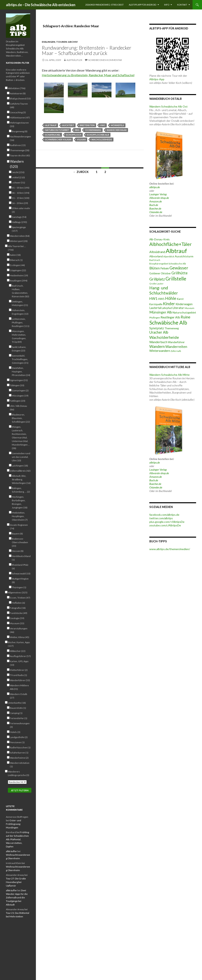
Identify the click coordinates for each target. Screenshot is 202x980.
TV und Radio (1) (18, 675)
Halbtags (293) (19, 222)
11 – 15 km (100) (21, 198)
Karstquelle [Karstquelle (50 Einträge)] (156, 304)
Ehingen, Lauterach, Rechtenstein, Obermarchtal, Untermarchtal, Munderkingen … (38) (21, 437)
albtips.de (155, 187)
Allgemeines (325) (18, 592)
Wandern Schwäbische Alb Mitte (169, 375)
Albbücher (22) (18, 651)
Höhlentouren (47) (20, 117)
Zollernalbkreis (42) (20, 471)
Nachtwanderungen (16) (20, 138)
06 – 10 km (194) (21, 193)
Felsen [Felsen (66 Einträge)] (165, 268)
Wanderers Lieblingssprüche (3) (19, 773)
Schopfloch (74, 135)
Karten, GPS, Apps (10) (19, 663)
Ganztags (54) (19, 217)
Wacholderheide (102, 139)
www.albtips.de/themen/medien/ (170, 549)
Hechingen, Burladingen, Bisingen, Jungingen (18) (20, 502)
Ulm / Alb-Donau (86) (18, 408)
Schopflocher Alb (98, 135)
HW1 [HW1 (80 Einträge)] (153, 299)
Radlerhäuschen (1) (20, 747)
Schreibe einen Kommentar (105, 60)
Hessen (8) (18, 551)
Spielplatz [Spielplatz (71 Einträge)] (157, 328)
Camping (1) (16, 713)
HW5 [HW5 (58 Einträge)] (161, 299)
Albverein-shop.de (159, 198)
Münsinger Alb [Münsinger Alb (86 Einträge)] (161, 312)
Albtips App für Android (143, 5)
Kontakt (182, 5)
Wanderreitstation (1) (20, 765)
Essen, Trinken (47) (20, 598)
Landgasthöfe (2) (19, 737)
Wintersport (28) (19, 241)
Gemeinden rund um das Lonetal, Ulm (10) (21, 457)
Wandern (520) (17, 164)
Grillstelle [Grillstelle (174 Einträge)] (176, 279)
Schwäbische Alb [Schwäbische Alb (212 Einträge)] (168, 323)
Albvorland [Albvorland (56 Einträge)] (156, 256)
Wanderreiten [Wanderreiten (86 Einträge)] (176, 346)
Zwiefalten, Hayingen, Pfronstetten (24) (21, 371)
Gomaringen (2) (20, 390)
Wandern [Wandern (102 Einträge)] (157, 346)
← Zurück (81, 172)
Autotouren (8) (18, 93)
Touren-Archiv (67, 42)
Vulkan (81, 139)
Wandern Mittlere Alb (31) (19, 687)
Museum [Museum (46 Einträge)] (189, 308)
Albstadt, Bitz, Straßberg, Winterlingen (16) (21, 479)
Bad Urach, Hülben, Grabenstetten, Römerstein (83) (21, 291)
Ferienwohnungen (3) (20, 725)
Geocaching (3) (18, 112)
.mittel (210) (18, 177)
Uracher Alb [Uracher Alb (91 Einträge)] (159, 332)
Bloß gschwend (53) (20, 98)
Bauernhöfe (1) (18, 708)
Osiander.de (156, 212)
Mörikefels (117, 125)
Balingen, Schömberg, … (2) (21, 490)
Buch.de (154, 205)
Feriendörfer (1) (19, 718)
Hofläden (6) (18, 603)
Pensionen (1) (17, 742)
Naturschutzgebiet (57, 130)
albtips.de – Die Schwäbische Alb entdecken (41, 5)
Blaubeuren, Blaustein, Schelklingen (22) (21, 418)
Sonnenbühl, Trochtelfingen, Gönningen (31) (20, 359)
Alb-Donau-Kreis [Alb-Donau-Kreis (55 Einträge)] (159, 239)
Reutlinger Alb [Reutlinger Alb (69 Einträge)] (170, 317)
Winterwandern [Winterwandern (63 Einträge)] (160, 351)
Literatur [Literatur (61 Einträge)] (178, 308)
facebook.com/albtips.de (164, 515)
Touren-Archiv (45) (20, 155)
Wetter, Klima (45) (20, 637)
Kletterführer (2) (19, 670)
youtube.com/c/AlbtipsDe (165, 525)
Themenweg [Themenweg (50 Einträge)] (172, 328)
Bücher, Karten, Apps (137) (19, 644)
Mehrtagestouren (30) (19, 124)
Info (167, 5)
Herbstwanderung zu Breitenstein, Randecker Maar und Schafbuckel (88, 75)
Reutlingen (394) (19, 280)
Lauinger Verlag (158, 194)
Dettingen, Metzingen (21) (20, 303)
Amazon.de (156, 201)
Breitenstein (87, 125)
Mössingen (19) (20, 396)
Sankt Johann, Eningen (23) (19, 349)
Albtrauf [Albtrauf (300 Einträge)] (176, 251)
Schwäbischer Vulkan (58, 139)
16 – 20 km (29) (20, 203)
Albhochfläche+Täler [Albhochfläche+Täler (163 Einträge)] (171, 244)
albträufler (74, 60)
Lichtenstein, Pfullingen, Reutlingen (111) (21, 322)
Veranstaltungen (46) (19, 630)
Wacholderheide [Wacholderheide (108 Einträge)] (164, 337)
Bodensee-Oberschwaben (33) (20, 542)
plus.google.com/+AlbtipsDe (167, 522)
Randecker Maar (117, 130)
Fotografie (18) (18, 608)
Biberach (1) (16, 260)
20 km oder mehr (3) (21, 210)
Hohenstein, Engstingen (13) (20, 312)
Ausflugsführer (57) (20, 656)
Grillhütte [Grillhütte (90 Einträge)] (180, 273)
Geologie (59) (17, 618)
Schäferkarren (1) (19, 752)
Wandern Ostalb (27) (18, 696)
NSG (77, 130)
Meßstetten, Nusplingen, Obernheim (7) (20, 516)
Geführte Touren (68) (19, 105)
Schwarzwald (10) (21, 573)
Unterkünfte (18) (17, 703)
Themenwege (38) (20, 150)
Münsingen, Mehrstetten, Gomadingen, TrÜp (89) (19, 336)
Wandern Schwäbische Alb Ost (168, 106)
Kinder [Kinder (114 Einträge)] (169, 304)
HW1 (103, 125)
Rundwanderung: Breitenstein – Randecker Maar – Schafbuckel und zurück (87, 50)
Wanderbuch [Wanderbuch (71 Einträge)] (158, 342)
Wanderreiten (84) (20, 236)
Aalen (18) (15, 255)
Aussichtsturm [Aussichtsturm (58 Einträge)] (184, 256)
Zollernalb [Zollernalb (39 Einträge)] (176, 351)
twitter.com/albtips (161, 518)
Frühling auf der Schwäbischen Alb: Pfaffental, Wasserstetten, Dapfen (17, 839)
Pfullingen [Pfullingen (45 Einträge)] (155, 318)
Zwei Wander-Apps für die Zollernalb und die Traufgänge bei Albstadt (17, 897)
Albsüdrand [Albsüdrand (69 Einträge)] (157, 252)
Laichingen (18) (20, 465)
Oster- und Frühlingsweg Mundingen (14, 824)
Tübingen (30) (17, 385)
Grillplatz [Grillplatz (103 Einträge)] (157, 279)
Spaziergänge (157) (19, 229)
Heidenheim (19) (19, 275)
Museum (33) (17, 623)
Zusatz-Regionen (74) (19, 527)
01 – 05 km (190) (21, 188)
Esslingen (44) (17, 265)
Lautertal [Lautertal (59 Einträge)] (155, 308)
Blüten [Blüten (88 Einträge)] (155, 268)
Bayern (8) (17, 533)
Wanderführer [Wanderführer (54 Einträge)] (176, 342)
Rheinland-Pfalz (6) (20, 566)
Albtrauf (51, 125)
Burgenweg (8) (20, 131)
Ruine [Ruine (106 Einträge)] (186, 317)
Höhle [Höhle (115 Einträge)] (171, 298)
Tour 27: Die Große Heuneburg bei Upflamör (16, 882)
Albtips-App (157, 79)
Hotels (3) (15, 732)
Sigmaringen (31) (19, 380)
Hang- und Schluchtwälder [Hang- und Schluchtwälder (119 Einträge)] (164, 290)
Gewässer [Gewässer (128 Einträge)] (179, 268)
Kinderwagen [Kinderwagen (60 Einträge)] (184, 304)
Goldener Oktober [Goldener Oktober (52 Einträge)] (160, 273)
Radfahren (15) (18, 145)
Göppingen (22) (18, 270)
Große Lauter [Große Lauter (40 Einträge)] (156, 284)
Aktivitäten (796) (17, 88)
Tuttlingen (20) (18, 401)
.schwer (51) (18, 182)
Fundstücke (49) (19, 613)
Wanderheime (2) (19, 758)
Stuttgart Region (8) (20, 580)
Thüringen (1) (19, 587)
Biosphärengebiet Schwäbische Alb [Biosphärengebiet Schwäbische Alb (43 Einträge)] (168, 264)
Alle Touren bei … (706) (17, 248)
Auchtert (68, 125)
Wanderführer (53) (20, 680)
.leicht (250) (18, 172)
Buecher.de (155, 208)
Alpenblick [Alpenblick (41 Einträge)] (169, 256)
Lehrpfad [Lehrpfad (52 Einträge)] (167, 308)
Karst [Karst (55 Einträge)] (180, 299)
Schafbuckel (53, 135)
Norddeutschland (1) (21, 558)
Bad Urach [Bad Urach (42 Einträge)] (155, 260)
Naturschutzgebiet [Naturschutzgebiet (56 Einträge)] (184, 312)
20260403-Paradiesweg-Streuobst (104, 5)
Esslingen (49, 42)
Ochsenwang (93, 130)
